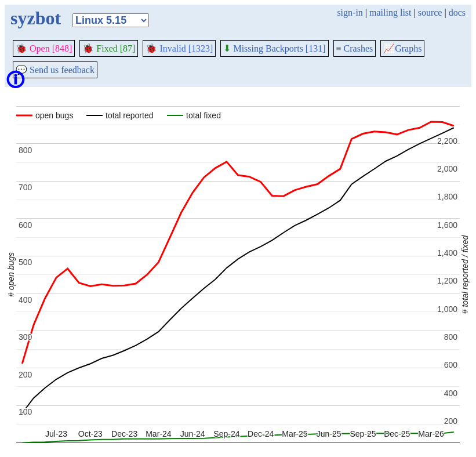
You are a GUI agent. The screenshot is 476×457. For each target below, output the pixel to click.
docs (457, 12)
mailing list (390, 12)
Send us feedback (55, 70)
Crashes (355, 48)
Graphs (402, 48)
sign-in (350, 12)
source (430, 12)
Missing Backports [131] (274, 48)
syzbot (36, 18)
